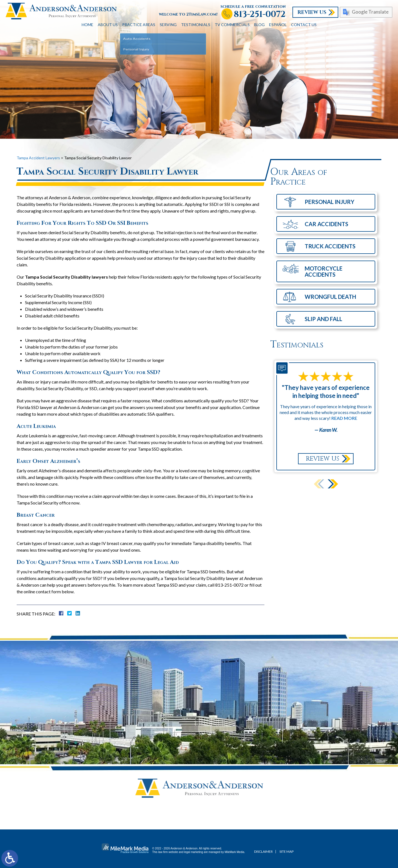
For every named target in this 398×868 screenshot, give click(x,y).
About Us (108, 25)
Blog (259, 25)
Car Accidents (326, 224)
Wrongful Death (330, 297)
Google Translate (370, 12)
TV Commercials (232, 25)
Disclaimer (263, 851)
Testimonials (196, 25)
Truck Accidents (330, 246)
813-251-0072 (260, 15)
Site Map (286, 851)
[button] (333, 484)
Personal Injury (330, 202)
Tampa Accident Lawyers (38, 158)
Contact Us (304, 25)
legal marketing (194, 852)
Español (278, 25)
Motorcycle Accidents (324, 271)
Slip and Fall (323, 319)
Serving (168, 25)
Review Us (312, 12)
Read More (344, 418)
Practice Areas (139, 25)
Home (87, 25)
